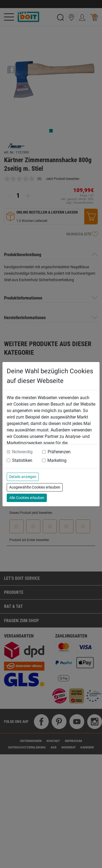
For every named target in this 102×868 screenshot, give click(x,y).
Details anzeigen (23, 477)
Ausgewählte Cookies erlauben (35, 487)
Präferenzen (59, 452)
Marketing (57, 460)
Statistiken (22, 460)
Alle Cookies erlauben (27, 498)
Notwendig (22, 452)
